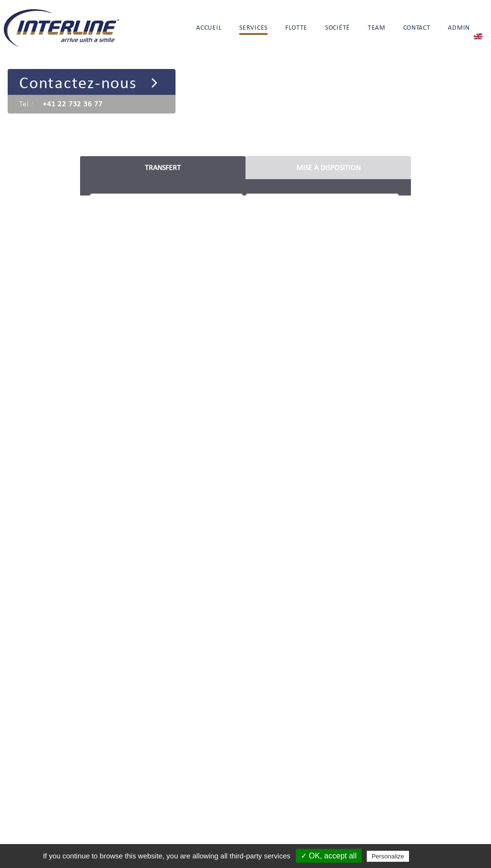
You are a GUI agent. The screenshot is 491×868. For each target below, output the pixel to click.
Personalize (388, 856)
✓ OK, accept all (329, 856)
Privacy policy (434, 856)
